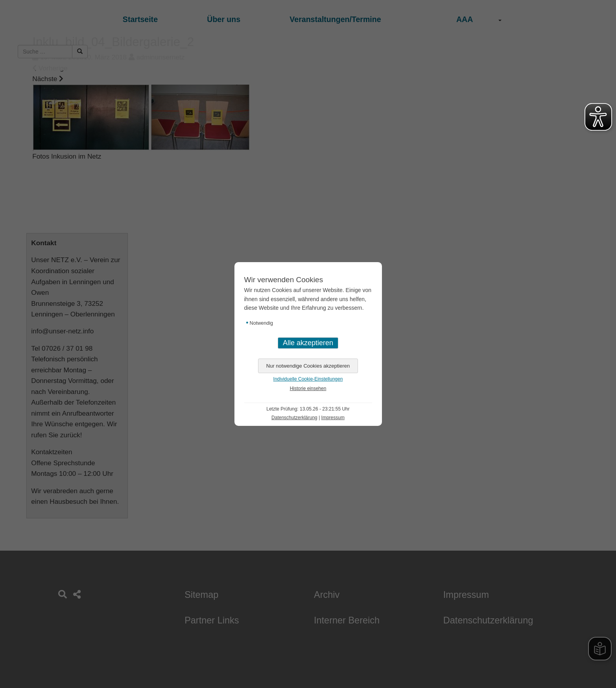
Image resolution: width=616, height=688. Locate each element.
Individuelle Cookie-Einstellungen (308, 379)
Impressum (333, 418)
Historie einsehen (308, 388)
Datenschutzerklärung (294, 418)
